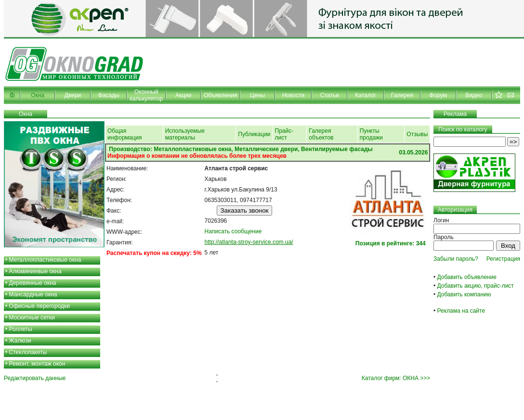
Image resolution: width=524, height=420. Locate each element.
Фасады (109, 95)
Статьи (330, 95)
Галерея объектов (321, 134)
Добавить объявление (467, 277)
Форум (438, 95)
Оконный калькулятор (146, 95)
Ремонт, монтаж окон (37, 364)
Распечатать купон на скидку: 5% (154, 253)
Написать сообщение (233, 231)
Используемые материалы (185, 134)
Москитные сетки (32, 318)
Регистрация (503, 259)
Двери (73, 95)
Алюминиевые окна (35, 271)
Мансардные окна (33, 294)
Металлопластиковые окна (45, 260)
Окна (38, 95)
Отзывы (417, 134)
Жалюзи (20, 341)
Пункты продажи (371, 134)
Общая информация (125, 134)
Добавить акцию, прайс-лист (476, 286)
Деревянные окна (33, 283)
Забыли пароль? (456, 259)
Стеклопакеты (28, 352)
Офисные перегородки (40, 306)
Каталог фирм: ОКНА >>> (396, 378)
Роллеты (21, 329)
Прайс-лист (284, 134)
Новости (293, 95)
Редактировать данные (35, 378)
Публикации (254, 134)
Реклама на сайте (461, 311)
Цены (257, 95)
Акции (183, 95)
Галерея (402, 95)
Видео (474, 95)
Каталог (366, 95)
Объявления (220, 95)
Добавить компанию (464, 294)
